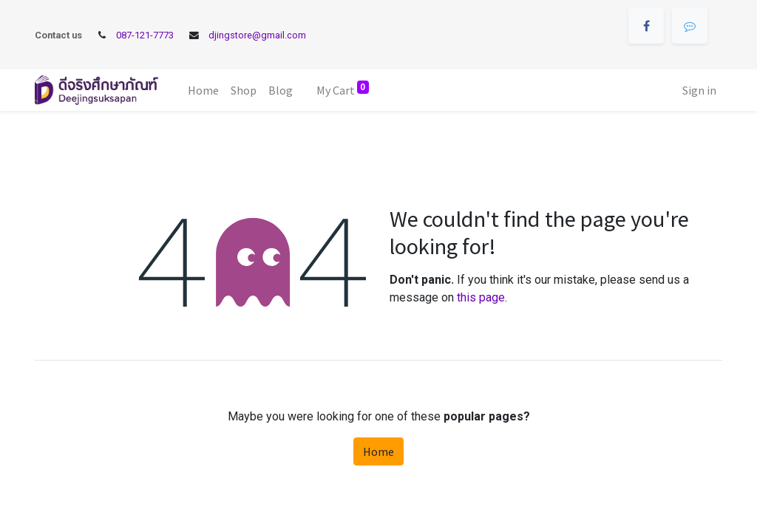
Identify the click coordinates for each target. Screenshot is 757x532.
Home (378, 451)
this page (481, 297)
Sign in (699, 90)
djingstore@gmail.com (257, 35)
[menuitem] (203, 90)
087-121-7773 (145, 35)
